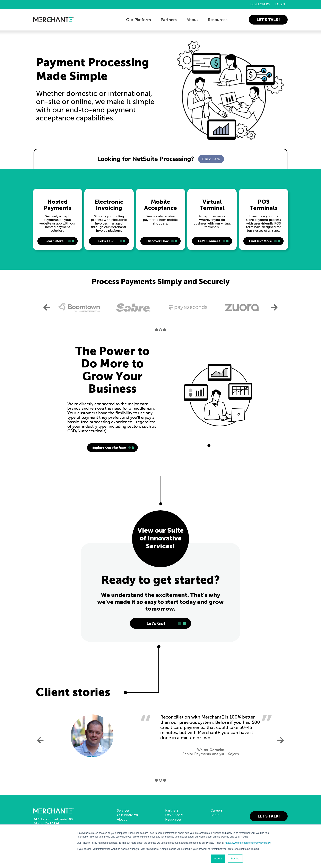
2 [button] (160, 330)
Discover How (157, 241)
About (192, 20)
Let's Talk (106, 241)
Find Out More (260, 241)
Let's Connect (209, 241)
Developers (260, 4)
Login (280, 4)
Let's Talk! (268, 20)
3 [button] (164, 330)
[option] (79, 308)
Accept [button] (218, 859)
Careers (216, 810)
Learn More (54, 241)
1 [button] (156, 330)
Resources (218, 20)
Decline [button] (235, 859)
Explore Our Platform (109, 448)
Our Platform (138, 20)
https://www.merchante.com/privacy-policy (248, 843)
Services (123, 810)
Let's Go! (156, 623)
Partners (169, 20)
